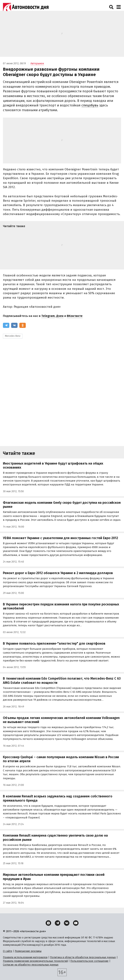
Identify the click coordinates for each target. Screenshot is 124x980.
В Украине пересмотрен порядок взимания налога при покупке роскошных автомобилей (61, 606)
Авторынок (37, 63)
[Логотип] (26, 7)
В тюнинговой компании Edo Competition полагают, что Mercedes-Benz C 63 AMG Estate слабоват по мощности (62, 681)
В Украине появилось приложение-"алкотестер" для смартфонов (54, 644)
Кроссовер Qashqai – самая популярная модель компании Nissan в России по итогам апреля (61, 759)
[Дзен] (48, 923)
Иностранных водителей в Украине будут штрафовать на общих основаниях (53, 466)
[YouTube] (76, 923)
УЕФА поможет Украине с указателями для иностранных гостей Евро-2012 (60, 538)
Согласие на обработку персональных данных (31, 965)
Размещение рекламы (28, 951)
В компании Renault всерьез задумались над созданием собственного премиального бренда (58, 798)
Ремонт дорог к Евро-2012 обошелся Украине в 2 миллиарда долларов (58, 573)
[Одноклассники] (23, 325)
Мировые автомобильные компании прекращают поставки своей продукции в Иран (54, 877)
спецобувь (90, 105)
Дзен (60, 316)
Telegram (48, 316)
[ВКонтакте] (14, 325)
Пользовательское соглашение (89, 961)
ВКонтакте (75, 316)
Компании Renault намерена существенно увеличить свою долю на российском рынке (55, 838)
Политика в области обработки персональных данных (83, 957)
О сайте (8, 951)
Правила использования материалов (25, 957)
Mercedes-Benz (13, 336)
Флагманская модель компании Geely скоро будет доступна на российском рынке (62, 505)
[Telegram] (6, 325)
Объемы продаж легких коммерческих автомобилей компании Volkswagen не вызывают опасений (61, 720)
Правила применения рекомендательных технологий (35, 961)
